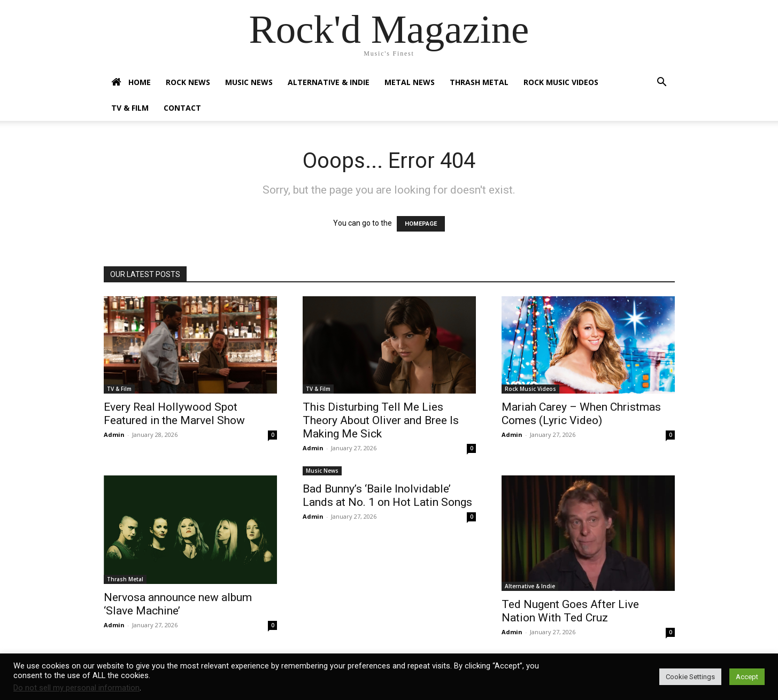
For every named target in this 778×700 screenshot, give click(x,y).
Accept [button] (747, 677)
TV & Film (130, 108)
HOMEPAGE (421, 224)
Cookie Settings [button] (690, 677)
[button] (662, 83)
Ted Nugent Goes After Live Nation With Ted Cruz (570, 611)
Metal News (410, 82)
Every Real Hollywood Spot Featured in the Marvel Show (174, 414)
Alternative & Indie (329, 82)
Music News (249, 82)
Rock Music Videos (561, 82)
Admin (114, 434)
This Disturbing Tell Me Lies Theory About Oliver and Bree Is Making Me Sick (381, 420)
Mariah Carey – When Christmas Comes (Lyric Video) (581, 414)
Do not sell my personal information (76, 688)
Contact (182, 108)
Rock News (188, 82)
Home (131, 82)
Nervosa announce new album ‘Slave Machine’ (178, 604)
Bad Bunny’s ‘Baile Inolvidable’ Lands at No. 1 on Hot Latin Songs (387, 495)
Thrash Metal (479, 82)
